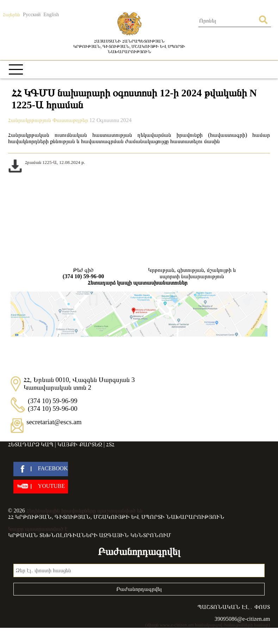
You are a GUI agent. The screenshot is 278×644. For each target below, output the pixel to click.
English (51, 14)
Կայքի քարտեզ (80, 444)
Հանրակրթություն (30, 120)
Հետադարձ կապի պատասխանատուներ (138, 283)
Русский (32, 14)
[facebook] (41, 469)
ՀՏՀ (110, 444)
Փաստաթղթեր (71, 120)
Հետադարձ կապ (31, 444)
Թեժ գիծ (84, 273)
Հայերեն (11, 14)
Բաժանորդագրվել (139, 589)
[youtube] (41, 487)
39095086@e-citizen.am (242, 619)
